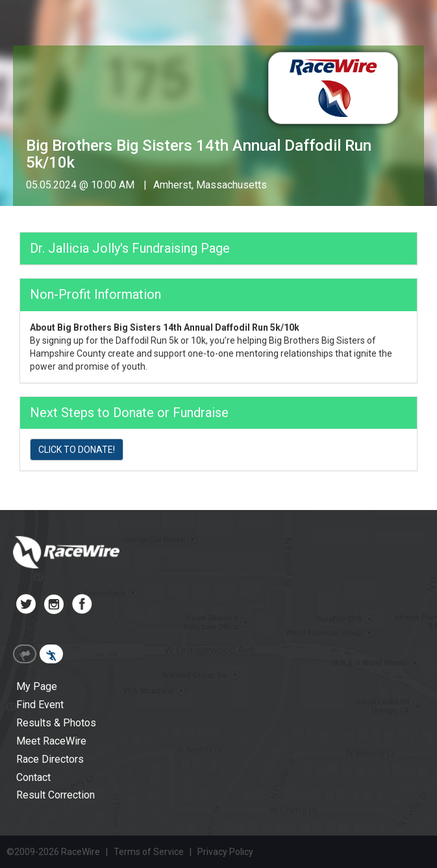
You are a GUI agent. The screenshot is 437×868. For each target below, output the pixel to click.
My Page (37, 686)
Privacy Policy (225, 852)
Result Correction (56, 795)
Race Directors (50, 759)
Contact (33, 777)
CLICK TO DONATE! (77, 450)
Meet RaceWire (51, 741)
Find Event (40, 705)
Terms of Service (149, 852)
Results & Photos (56, 723)
